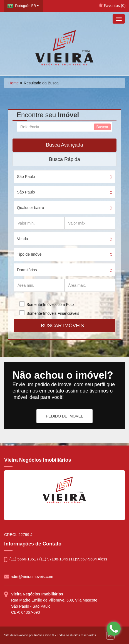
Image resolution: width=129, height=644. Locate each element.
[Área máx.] (90, 285)
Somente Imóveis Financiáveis (53, 313)
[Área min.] (39, 285)
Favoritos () (112, 6)
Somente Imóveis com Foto (50, 305)
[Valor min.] (39, 223)
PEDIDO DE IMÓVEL (64, 416)
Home (13, 83)
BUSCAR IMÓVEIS (64, 326)
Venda (23, 239)
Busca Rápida (64, 159)
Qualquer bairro (30, 208)
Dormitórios (27, 270)
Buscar (102, 127)
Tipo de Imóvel (30, 254)
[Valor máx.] (90, 223)
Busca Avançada (64, 145)
